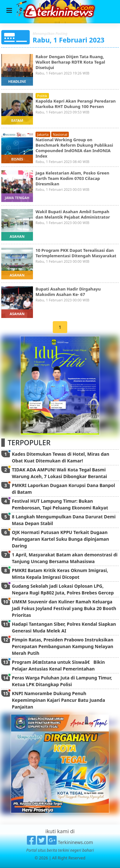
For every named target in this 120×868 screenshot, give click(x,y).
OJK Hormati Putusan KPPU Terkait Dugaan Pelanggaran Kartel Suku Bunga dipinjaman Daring (60, 539)
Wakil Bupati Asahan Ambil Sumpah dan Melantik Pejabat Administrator (73, 214)
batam (17, 120)
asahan (17, 236)
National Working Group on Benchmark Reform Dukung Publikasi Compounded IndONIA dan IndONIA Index (74, 148)
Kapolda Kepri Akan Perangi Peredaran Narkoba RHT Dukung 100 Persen (76, 104)
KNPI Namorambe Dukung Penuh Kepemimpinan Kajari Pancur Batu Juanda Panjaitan (58, 700)
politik (42, 96)
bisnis (17, 159)
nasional (60, 134)
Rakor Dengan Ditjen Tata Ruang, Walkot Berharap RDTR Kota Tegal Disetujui (70, 62)
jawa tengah (17, 198)
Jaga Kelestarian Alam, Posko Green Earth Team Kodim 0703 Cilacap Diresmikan (72, 178)
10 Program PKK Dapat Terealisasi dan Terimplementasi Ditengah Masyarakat (76, 253)
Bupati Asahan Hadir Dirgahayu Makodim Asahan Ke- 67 (68, 292)
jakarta (43, 134)
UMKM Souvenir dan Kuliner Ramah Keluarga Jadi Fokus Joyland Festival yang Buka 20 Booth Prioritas (64, 608)
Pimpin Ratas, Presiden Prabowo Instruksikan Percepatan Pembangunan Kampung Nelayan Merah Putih (63, 646)
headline (17, 81)
